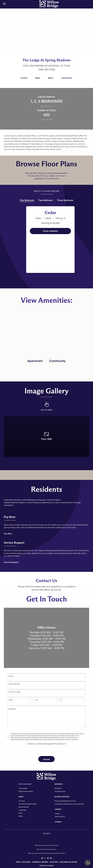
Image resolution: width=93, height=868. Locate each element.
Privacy (19, 862)
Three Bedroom (65, 200)
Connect (58, 822)
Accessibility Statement (40, 862)
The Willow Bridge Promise (28, 804)
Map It (51, 78)
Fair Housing (26, 862)
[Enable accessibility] (88, 863)
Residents (58, 788)
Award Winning (24, 807)
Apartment (35, 361)
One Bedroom (27, 200)
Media (21, 816)
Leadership (22, 810)
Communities (23, 788)
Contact (24, 78)
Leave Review (67, 78)
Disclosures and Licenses (68, 862)
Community (57, 361)
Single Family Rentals (26, 791)
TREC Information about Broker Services (47, 845)
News (20, 813)
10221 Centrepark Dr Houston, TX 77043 (47, 66)
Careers (57, 814)
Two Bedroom (46, 200)
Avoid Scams (54, 862)
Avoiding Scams (60, 791)
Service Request (11, 562)
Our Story (22, 801)
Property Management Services (65, 801)
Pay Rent (8, 534)
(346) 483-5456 (46, 69)
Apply (38, 78)
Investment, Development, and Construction (69, 804)
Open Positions (60, 817)
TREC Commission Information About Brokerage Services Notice (46, 853)
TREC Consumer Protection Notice (47, 849)
